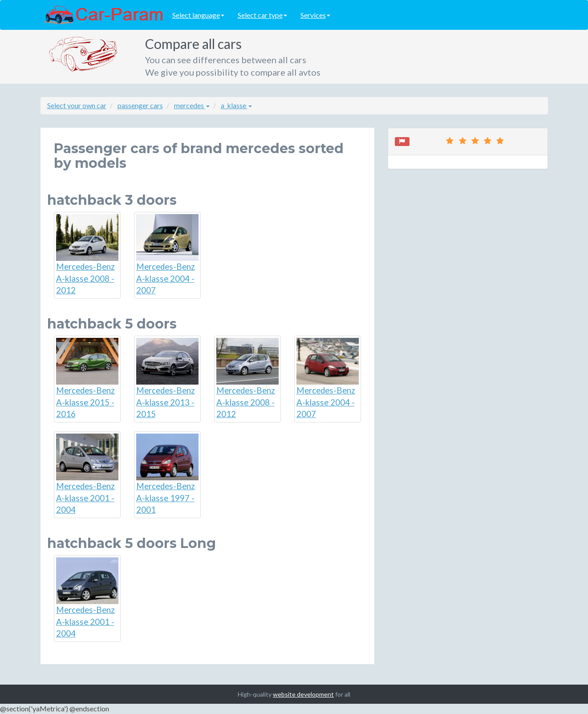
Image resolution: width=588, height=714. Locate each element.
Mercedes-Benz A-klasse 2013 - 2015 (167, 378)
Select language (198, 15)
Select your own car (77, 105)
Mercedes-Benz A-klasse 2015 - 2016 (87, 378)
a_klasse (236, 105)
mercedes (192, 105)
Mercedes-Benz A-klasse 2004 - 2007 (167, 255)
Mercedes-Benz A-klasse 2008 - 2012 (87, 255)
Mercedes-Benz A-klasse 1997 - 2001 (167, 474)
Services (315, 15)
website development (303, 694)
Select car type (262, 15)
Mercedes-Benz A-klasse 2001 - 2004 (87, 474)
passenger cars (140, 105)
